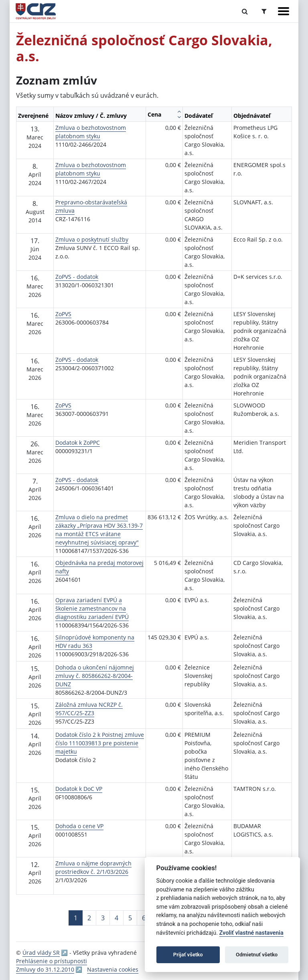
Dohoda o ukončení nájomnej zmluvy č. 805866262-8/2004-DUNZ (95, 676)
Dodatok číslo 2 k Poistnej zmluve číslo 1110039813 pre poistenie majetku (100, 743)
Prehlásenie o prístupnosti (52, 961)
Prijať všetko (188, 955)
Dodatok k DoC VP (79, 789)
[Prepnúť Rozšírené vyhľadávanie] (264, 11)
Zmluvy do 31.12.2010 (45, 969)
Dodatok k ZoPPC (78, 443)
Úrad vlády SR (41, 953)
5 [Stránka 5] (130, 918)
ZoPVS (63, 314)
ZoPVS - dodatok (77, 277)
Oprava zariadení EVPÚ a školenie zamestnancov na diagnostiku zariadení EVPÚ (92, 608)
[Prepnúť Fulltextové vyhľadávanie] (245, 11)
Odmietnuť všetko (257, 955)
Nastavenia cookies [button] (113, 969)
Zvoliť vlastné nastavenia (251, 933)
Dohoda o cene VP (79, 826)
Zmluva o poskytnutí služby (92, 239)
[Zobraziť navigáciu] (284, 11)
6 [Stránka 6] (144, 918)
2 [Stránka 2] (89, 918)
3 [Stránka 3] (103, 918)
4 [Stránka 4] (117, 918)
